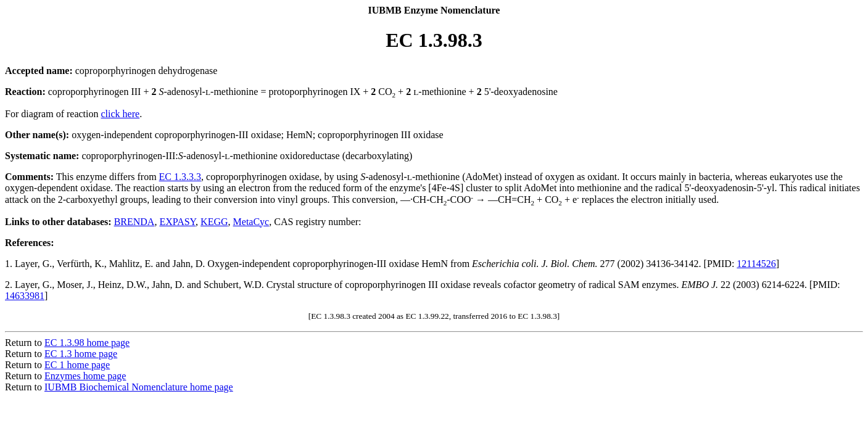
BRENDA (134, 222)
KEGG (214, 222)
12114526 (756, 264)
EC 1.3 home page (81, 354)
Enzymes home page (85, 376)
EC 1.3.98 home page (87, 343)
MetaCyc (251, 222)
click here (121, 114)
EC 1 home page (77, 365)
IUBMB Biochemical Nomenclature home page (139, 387)
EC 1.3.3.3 (180, 177)
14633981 (25, 296)
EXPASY (177, 222)
